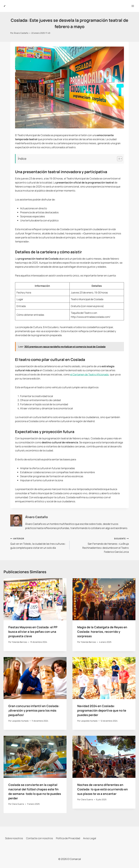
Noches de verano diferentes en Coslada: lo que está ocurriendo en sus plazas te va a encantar (103, 789)
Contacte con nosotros (40, 838)
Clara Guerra (18, 804)
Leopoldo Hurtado (20, 721)
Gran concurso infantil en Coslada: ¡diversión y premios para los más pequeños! (34, 710)
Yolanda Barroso (20, 642)
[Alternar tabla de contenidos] (118, 159)
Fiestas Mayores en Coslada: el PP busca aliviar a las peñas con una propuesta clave (33, 632)
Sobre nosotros (14, 838)
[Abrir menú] (133, 6)
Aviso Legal (90, 838)
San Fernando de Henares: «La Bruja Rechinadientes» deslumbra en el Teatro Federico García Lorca (100, 545)
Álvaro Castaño (21, 33)
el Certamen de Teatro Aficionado (89, 374)
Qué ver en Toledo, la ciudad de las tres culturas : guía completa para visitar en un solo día (39, 543)
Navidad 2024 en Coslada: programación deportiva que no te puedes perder (102, 710)
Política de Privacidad (68, 838)
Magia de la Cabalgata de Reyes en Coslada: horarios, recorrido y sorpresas (102, 632)
